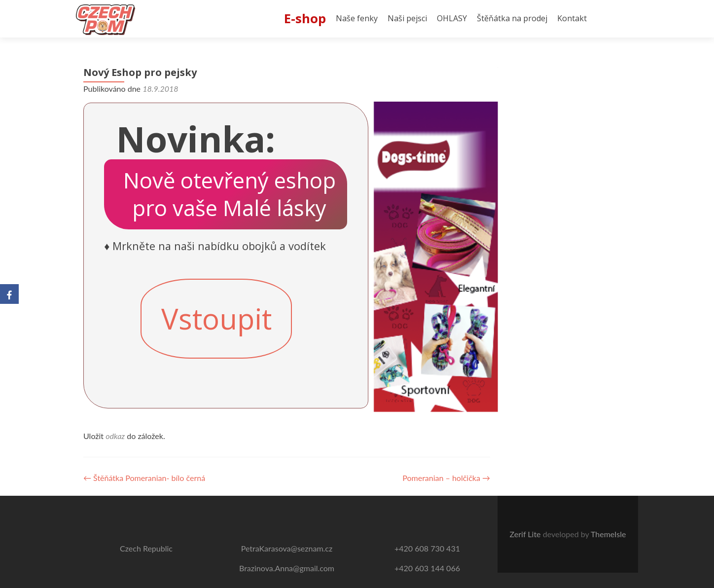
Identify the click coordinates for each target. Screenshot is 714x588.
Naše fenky (357, 18)
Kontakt (572, 18)
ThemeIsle (608, 534)
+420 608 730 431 (427, 548)
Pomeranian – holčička (446, 478)
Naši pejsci (407, 18)
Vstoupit (216, 319)
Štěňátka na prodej (512, 18)
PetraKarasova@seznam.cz (287, 548)
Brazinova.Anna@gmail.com (287, 568)
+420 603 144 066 (427, 568)
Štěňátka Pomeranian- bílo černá (144, 478)
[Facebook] (9, 294)
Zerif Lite (526, 534)
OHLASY (452, 18)
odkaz (115, 436)
